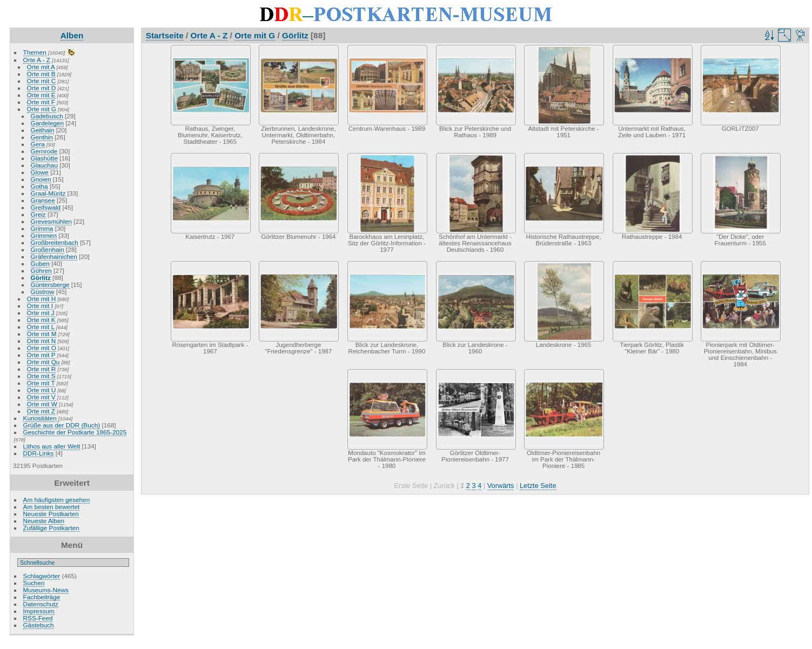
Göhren (41, 270)
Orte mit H (42, 299)
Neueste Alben (44, 521)
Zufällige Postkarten (51, 528)
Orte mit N (42, 341)
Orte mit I (40, 306)
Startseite (165, 35)
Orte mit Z (41, 411)
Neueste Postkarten (51, 514)
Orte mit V (41, 397)
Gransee (43, 200)
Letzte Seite (538, 486)
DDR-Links (39, 453)
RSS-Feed (38, 618)
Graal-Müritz (48, 193)
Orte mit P (41, 355)
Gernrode (44, 151)
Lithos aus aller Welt (52, 446)
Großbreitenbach (55, 242)
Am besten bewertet (52, 507)
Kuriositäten (41, 418)
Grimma (42, 228)
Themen (35, 52)
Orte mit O (42, 348)
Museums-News (46, 590)
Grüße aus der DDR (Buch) (62, 425)
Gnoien (41, 179)
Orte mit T (41, 383)
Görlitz (41, 277)
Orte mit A (41, 67)
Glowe (40, 172)
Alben (72, 35)
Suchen (34, 583)
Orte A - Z (37, 60)
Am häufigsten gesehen (57, 500)
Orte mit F (41, 102)
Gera (38, 144)
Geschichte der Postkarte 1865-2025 (75, 432)
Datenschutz (41, 604)
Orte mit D (42, 88)
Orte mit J (41, 313)
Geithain (43, 130)
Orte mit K (41, 320)
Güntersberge (50, 285)
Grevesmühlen (52, 221)
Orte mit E (41, 95)
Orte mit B (41, 74)
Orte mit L (41, 327)
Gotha (39, 186)
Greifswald (46, 207)
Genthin (42, 137)
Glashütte (44, 158)
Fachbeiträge (42, 597)
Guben (40, 263)
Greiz (38, 214)
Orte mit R (42, 369)
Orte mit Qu (43, 362)
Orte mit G (42, 109)
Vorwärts (501, 486)
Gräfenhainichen (54, 256)
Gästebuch (39, 625)
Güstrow (43, 292)
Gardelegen (48, 123)
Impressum (39, 611)
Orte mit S (41, 376)
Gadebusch (47, 116)
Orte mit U (42, 390)
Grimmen (44, 235)
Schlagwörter (42, 576)
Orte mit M (42, 334)
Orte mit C (42, 81)
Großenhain (48, 249)
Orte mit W (42, 404)
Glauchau (44, 165)
